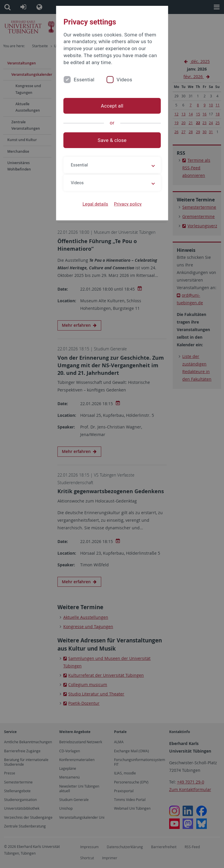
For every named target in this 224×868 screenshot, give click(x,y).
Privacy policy (128, 204)
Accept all (112, 106)
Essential (84, 80)
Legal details (95, 204)
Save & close (112, 140)
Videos (124, 80)
